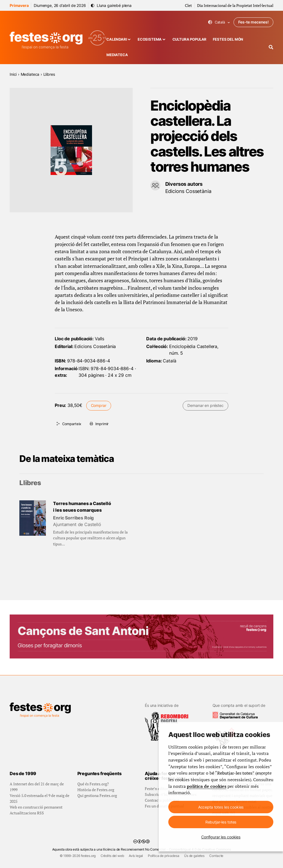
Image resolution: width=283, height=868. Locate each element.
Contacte (216, 856)
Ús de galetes (194, 856)
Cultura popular (190, 39)
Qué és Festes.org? (93, 784)
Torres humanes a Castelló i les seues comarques (82, 507)
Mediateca (117, 55)
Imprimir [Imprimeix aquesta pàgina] (102, 424)
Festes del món (228, 39)
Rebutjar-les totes (221, 822)
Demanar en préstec (205, 405)
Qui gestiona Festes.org (97, 795)
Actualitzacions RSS (27, 813)
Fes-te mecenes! (253, 22)
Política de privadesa (164, 856)
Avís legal (136, 856)
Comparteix (72, 424)
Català (219, 22)
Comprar (99, 405)
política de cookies (207, 786)
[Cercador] (271, 47)
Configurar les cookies (221, 837)
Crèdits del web (112, 856)
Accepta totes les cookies (221, 807)
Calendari (117, 39)
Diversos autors (184, 184)
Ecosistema (150, 39)
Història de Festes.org (96, 790)
